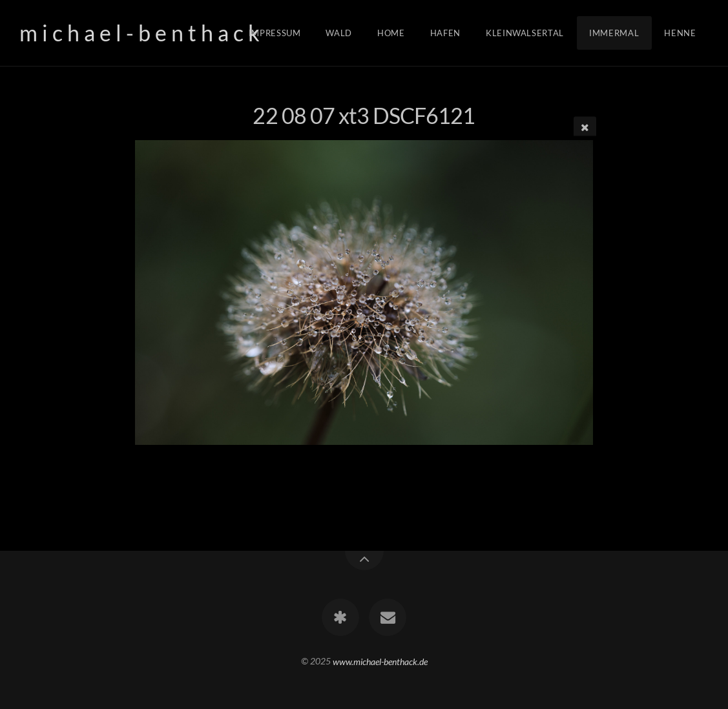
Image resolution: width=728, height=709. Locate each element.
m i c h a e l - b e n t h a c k (140, 33)
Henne (680, 33)
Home (391, 33)
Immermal (614, 33)
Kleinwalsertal (525, 33)
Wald (339, 33)
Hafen (445, 33)
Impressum (275, 33)
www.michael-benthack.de (380, 661)
